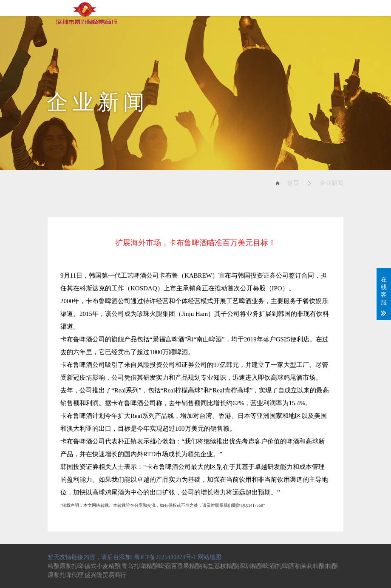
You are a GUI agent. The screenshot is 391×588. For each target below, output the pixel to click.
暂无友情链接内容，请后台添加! (90, 557)
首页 (293, 183)
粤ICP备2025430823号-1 (165, 557)
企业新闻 (331, 183)
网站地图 (210, 557)
